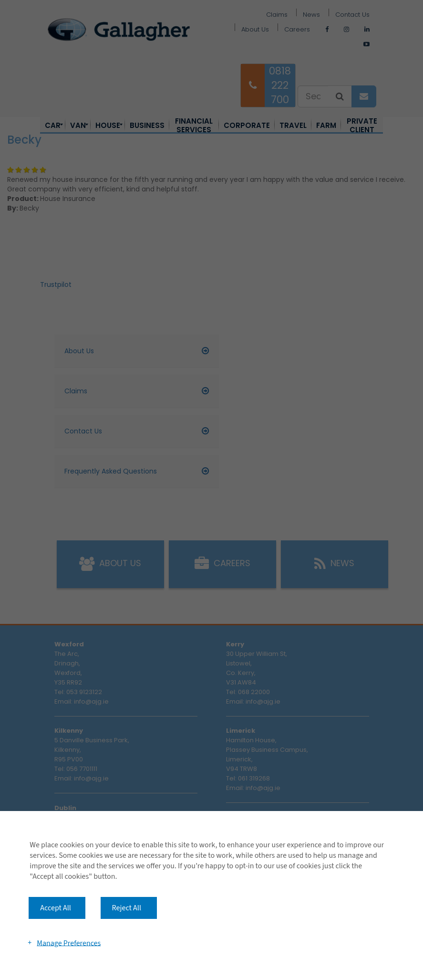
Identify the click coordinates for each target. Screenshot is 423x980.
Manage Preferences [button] (69, 943)
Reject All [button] (127, 908)
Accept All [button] (56, 908)
